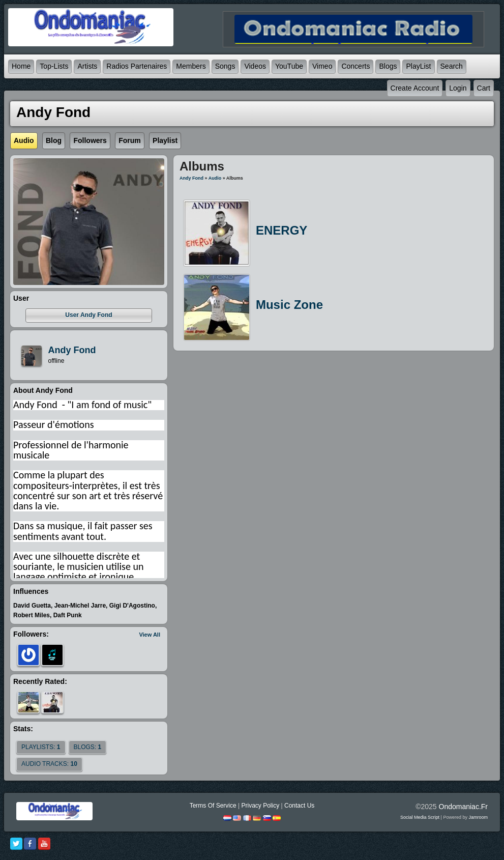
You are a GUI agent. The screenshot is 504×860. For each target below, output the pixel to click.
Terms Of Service (213, 806)
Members (191, 66)
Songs (225, 66)
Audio (215, 178)
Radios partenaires (137, 66)
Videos (255, 66)
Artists (87, 66)
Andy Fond (191, 178)
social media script (420, 817)
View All (150, 635)
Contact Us (299, 806)
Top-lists (54, 66)
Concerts (355, 66)
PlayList (418, 66)
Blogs (388, 66)
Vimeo (322, 66)
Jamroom (478, 817)
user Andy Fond (88, 315)
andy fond (72, 350)
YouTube (289, 66)
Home (21, 66)
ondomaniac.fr (463, 807)
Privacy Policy (260, 806)
